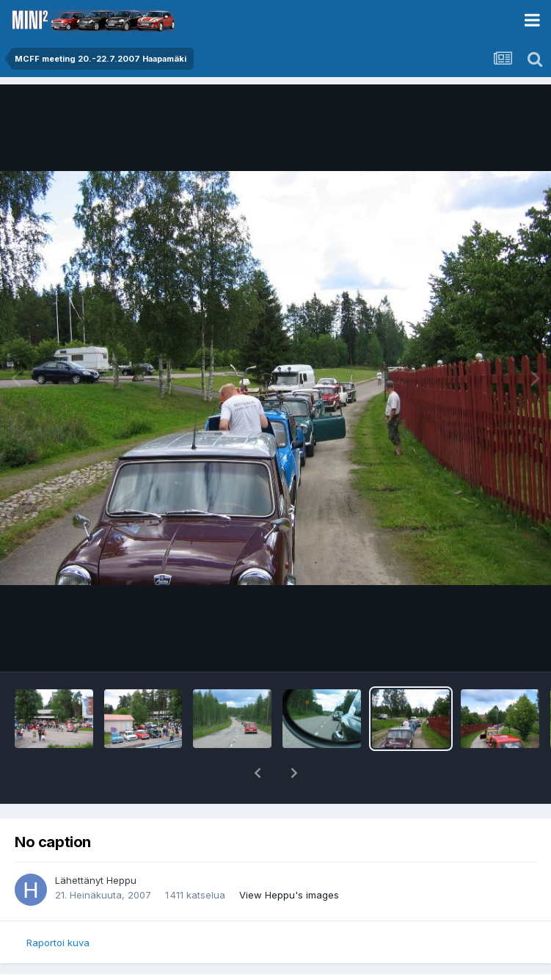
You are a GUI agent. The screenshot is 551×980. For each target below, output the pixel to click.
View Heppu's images (289, 895)
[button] (258, 773)
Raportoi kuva (58, 943)
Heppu (121, 880)
